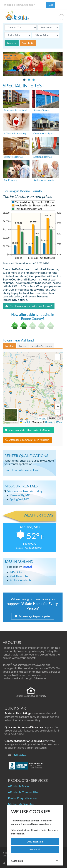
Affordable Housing (15, 133)
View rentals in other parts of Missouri (28, 430)
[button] (51, 386)
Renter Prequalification (22, 798)
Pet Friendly (11, 180)
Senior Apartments (44, 180)
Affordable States (19, 786)
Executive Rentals (14, 157)
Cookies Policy (39, 830)
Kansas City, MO (20, 495)
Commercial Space (44, 133)
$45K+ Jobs (17, 572)
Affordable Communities (23, 792)
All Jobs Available (21, 580)
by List (23, 346)
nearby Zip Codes (42, 346)
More (12, 43)
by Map (9, 346)
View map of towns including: (25, 491)
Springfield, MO (19, 499)
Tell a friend (21, 755)
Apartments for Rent (15, 110)
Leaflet (25, 422)
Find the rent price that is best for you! (29, 306)
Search (28, 43)
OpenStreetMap (53, 422)
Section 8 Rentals (43, 157)
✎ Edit (42, 419)
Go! (51, 5)
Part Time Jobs (19, 576)
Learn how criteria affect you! (22, 470)
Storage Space (41, 110)
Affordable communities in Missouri (27, 440)
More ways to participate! (33, 616)
